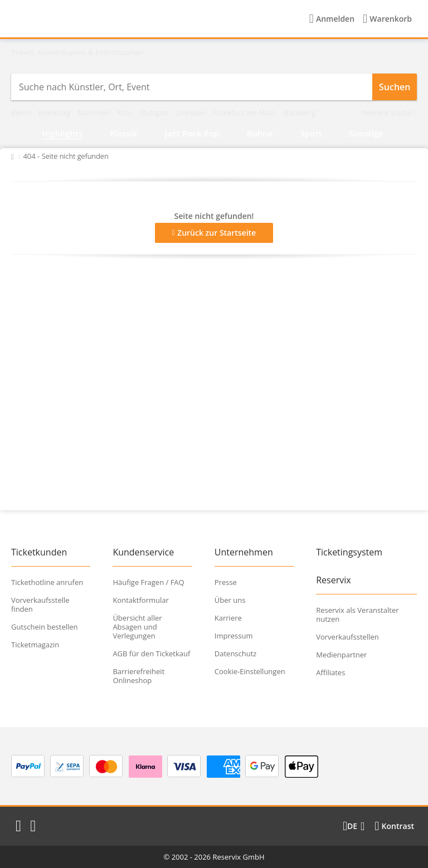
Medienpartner (341, 655)
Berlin (22, 113)
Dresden (192, 113)
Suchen (395, 87)
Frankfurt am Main (245, 113)
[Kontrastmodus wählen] (394, 826)
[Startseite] (83, 19)
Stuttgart (155, 113)
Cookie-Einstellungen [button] (250, 671)
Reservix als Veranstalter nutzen (357, 615)
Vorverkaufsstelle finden (40, 604)
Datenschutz (236, 654)
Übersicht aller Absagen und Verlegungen (137, 627)
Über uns (230, 600)
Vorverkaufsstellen (347, 637)
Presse (226, 582)
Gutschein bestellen (45, 627)
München (94, 113)
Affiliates (330, 672)
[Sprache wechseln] (354, 826)
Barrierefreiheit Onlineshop (138, 676)
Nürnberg (300, 113)
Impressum (234, 636)
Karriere (228, 618)
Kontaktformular (140, 600)
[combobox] (192, 87)
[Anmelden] (332, 19)
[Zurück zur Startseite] (13, 156)
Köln (125, 113)
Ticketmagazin (35, 645)
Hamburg (55, 113)
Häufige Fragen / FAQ (148, 582)
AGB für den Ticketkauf (151, 654)
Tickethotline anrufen (47, 582)
